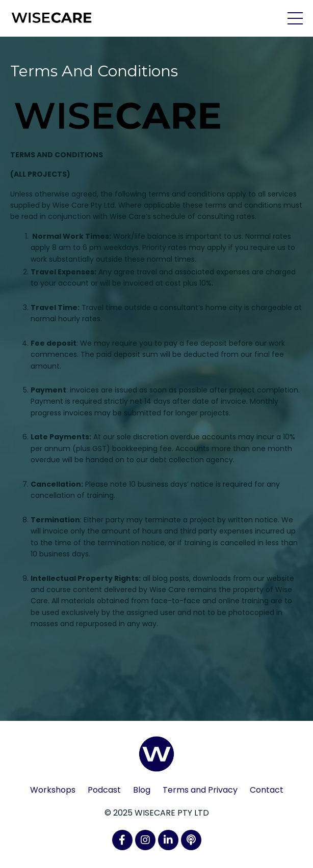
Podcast (104, 790)
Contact (267, 790)
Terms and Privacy (200, 790)
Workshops (53, 790)
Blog (142, 790)
